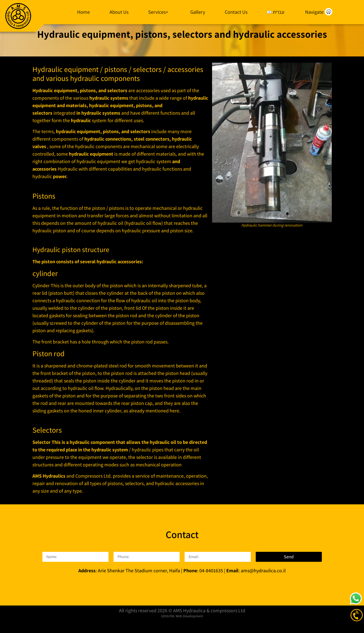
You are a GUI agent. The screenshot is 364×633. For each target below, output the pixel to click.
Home (83, 12)
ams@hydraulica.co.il (263, 583)
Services (159, 12)
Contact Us (236, 12)
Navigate (314, 12)
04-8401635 (211, 583)
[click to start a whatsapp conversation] (356, 599)
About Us (119, 12)
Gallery (198, 12)
